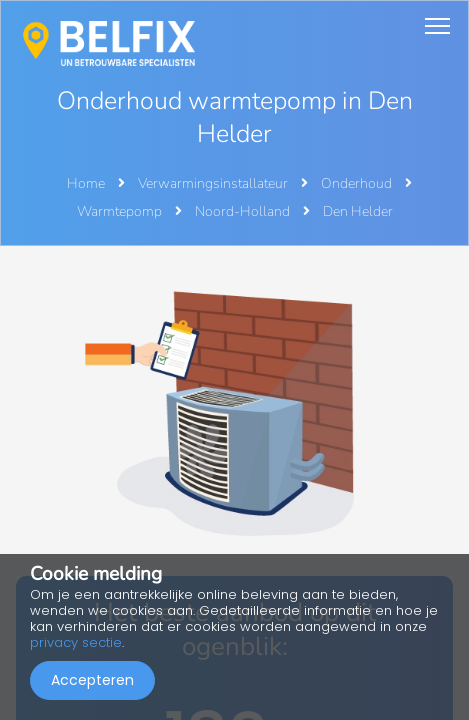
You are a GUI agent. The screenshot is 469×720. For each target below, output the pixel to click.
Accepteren (92, 680)
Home (86, 183)
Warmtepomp (121, 211)
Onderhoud (358, 183)
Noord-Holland (244, 211)
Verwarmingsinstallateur (214, 183)
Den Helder (358, 211)
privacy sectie (76, 642)
